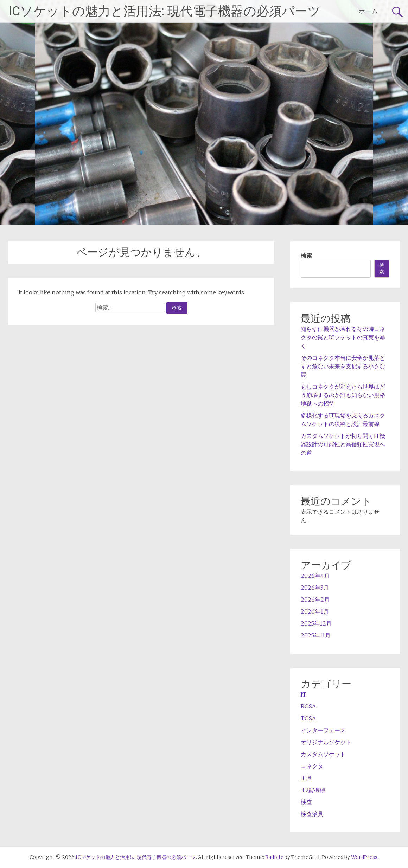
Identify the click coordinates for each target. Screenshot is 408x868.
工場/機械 (313, 790)
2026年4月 (315, 576)
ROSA (308, 706)
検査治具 (312, 814)
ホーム (368, 11)
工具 (306, 778)
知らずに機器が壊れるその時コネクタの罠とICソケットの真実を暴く (343, 337)
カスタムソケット (323, 754)
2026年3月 (315, 588)
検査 (306, 802)
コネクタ (312, 766)
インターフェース (323, 730)
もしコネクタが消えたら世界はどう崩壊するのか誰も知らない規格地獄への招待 (343, 395)
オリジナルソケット (326, 742)
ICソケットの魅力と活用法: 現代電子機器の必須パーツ (165, 11)
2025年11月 (316, 635)
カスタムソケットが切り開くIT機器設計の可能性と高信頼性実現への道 (343, 444)
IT (304, 694)
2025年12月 (316, 623)
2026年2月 (315, 600)
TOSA (308, 718)
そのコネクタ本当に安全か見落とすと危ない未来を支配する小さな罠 (343, 366)
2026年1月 (315, 611)
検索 (306, 255)
